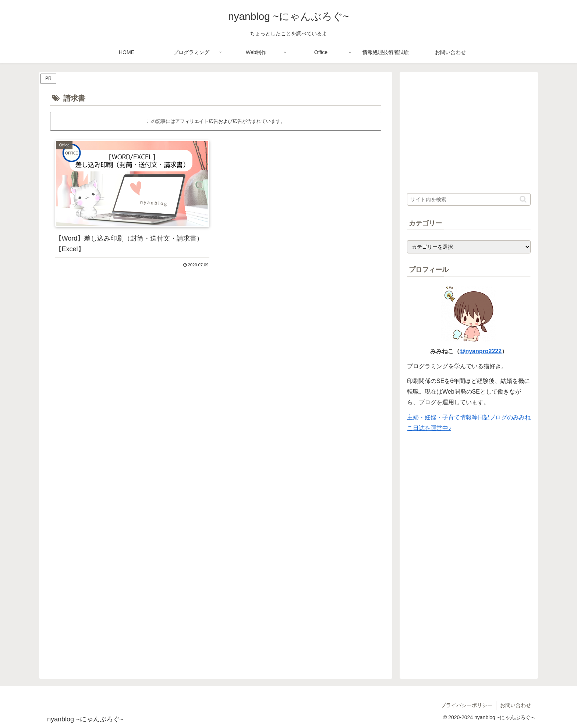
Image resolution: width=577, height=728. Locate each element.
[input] (469, 199)
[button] (523, 199)
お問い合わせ (516, 705)
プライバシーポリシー (467, 705)
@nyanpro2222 (481, 351)
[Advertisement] (216, 342)
